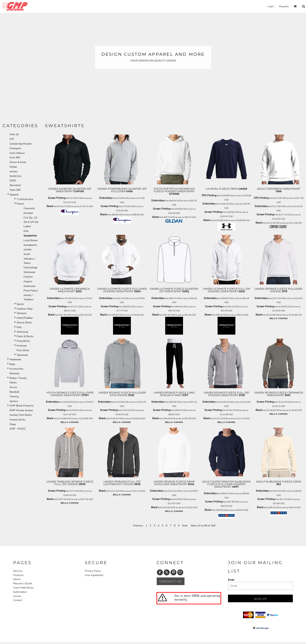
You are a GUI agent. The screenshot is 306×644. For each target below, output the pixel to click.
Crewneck (29, 208)
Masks (13, 383)
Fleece (20, 204)
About (17, 579)
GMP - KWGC (18, 429)
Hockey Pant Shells (21, 415)
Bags (12, 364)
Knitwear (22, 346)
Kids (26, 231)
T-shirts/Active (25, 199)
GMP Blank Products (22, 406)
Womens (22, 313)
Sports (20, 304)
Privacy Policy (93, 571)
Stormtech (15, 185)
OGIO (13, 181)
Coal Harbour (17, 153)
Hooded (28, 213)
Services (18, 571)
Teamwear (22, 355)
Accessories (16, 369)
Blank (50, 206)
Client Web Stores (23, 588)
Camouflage (30, 267)
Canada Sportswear (21, 144)
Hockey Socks (17, 420)
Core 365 (15, 157)
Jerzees (14, 171)
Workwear (29, 272)
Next (185, 526)
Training (14, 396)
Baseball (15, 392)
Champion (15, 148)
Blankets (15, 373)
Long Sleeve (31, 240)
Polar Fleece (31, 291)
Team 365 (15, 190)
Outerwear (29, 286)
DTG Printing (209, 195)
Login (271, 6)
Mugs (13, 424)
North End (15, 176)
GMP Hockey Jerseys (21, 410)
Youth (27, 254)
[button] (295, 6)
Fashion (28, 277)
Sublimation (20, 592)
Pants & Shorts (25, 336)
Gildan (13, 167)
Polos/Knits (23, 341)
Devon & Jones (18, 162)
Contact (18, 600)
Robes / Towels (18, 378)
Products (18, 575)
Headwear (15, 359)
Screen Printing (57, 198)
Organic (28, 281)
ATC (12, 139)
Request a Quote (23, 583)
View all (14, 134)
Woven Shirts (24, 323)
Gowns (17, 596)
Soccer (13, 387)
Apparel (14, 195)
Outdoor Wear (25, 309)
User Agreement (94, 575)
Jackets (28, 249)
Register (284, 6)
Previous (138, 526)
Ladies (27, 226)
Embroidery (106, 198)
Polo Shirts (23, 350)
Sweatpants (30, 245)
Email (231, 580)
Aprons (14, 401)
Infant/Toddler (25, 318)
